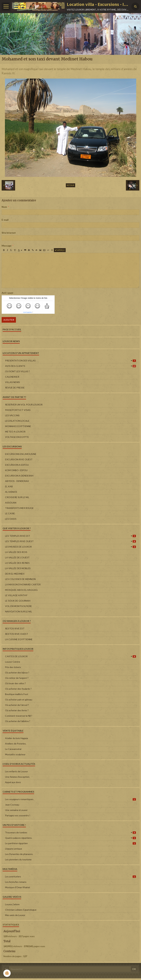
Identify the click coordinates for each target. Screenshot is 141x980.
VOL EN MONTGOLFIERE (18, 606)
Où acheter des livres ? (17, 710)
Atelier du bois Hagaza (16, 738)
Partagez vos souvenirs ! (18, 815)
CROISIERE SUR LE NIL (17, 497)
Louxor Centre (13, 662)
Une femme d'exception (17, 777)
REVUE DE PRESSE (15, 388)
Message (6, 246)
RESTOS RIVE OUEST (17, 634)
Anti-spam (7, 293)
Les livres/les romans (16, 882)
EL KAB (9, 486)
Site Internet (9, 233)
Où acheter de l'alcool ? (17, 705)
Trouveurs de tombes (70, 832)
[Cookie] (7, 973)
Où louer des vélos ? (15, 683)
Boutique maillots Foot (17, 694)
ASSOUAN (11, 503)
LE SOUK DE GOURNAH (18, 601)
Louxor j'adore (12, 904)
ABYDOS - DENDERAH (17, 481)
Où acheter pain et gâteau (19, 700)
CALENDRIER (12, 377)
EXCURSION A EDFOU (17, 465)
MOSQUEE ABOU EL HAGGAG (21, 590)
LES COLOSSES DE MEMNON (20, 579)
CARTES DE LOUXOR (70, 656)
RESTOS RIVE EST (15, 628)
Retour (70, 185)
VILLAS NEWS (12, 382)
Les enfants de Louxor (16, 771)
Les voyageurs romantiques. (70, 799)
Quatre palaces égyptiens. (70, 838)
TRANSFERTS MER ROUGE (19, 508)
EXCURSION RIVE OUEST (19, 459)
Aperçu (60, 250)
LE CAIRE (10, 513)
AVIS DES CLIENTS (70, 366)
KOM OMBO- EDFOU (16, 470)
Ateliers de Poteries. (16, 744)
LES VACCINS (12, 415)
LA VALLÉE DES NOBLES (18, 568)
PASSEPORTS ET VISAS (18, 410)
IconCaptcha (27, 312)
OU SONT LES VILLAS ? (17, 371)
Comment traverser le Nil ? (19, 716)
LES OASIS (11, 519)
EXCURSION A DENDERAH (19, 476)
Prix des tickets (13, 667)
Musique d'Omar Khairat (18, 887)
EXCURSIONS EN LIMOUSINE (21, 454)
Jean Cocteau (12, 805)
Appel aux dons (13, 782)
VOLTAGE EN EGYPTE (17, 437)
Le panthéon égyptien (70, 843)
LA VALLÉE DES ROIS (16, 552)
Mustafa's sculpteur (15, 754)
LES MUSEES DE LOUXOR (70, 547)
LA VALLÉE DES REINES (17, 563)
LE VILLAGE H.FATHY (16, 595)
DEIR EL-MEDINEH (15, 574)
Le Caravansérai (13, 749)
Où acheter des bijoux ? (17, 673)
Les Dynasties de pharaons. (19, 854)
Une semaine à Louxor (16, 810)
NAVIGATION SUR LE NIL (19, 611)
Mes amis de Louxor (15, 915)
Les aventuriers (70, 876)
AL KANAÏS (11, 492)
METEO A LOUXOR (15, 432)
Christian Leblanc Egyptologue (21, 910)
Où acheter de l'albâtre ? (18, 721)
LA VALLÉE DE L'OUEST (17, 557)
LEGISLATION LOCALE (17, 421)
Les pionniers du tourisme (18, 859)
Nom (4, 207)
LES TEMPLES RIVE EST (70, 536)
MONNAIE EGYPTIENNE (18, 426)
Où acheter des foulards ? (18, 689)
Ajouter (9, 320)
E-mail (5, 220)
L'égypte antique (14, 849)
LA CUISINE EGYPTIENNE (19, 639)
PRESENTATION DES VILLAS (70, 361)
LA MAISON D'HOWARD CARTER (23, 584)
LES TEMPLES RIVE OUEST (70, 541)
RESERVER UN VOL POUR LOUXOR (24, 405)
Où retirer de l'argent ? (17, 678)
